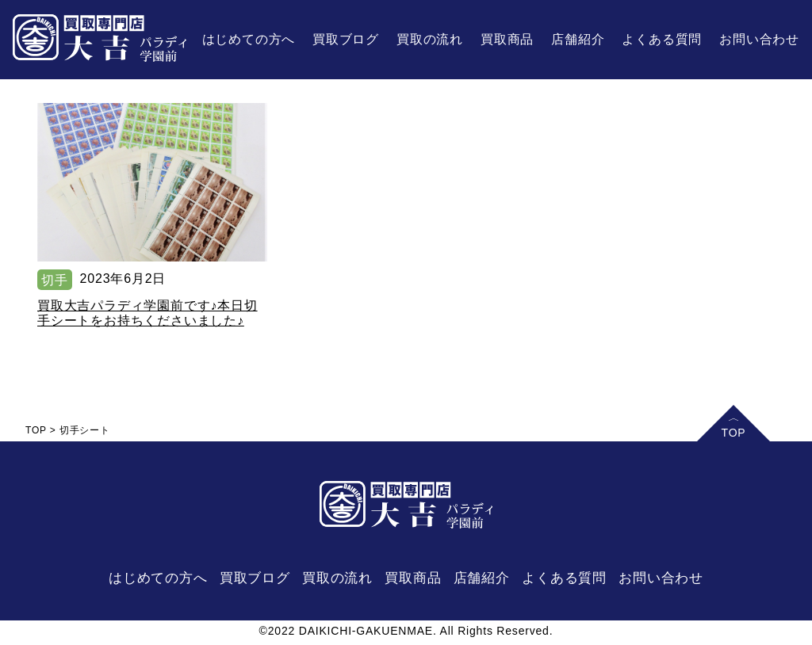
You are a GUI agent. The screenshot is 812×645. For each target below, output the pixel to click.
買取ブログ (346, 39)
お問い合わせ (759, 39)
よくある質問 (662, 39)
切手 (55, 280)
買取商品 (507, 39)
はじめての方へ (249, 39)
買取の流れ (430, 39)
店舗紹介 (578, 39)
